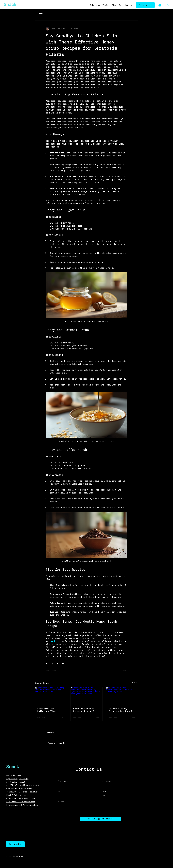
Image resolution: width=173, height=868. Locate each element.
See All (135, 683)
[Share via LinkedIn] (58, 664)
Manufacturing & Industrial (21, 798)
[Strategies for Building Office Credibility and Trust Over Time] (51, 696)
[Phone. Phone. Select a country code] (105, 796)
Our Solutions (14, 775)
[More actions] (126, 29)
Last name (106, 781)
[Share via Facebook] (47, 664)
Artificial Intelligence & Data (23, 785)
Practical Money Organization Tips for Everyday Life (122, 710)
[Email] (78, 796)
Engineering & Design (17, 779)
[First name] (78, 786)
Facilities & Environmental (21, 802)
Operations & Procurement (20, 788)
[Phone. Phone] (125, 796)
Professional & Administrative (22, 805)
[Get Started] (145, 5)
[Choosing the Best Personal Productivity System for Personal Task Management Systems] (87, 696)
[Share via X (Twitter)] (52, 664)
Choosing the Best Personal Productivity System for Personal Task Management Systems (86, 710)
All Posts (39, 14)
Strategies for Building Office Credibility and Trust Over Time (50, 710)
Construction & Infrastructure (22, 792)
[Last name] (122, 786)
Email (61, 792)
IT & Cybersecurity (17, 782)
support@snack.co (15, 856)
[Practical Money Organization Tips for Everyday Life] (122, 696)
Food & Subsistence (16, 795)
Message (61, 802)
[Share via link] (63, 664)
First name (63, 781)
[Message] (100, 809)
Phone (104, 791)
